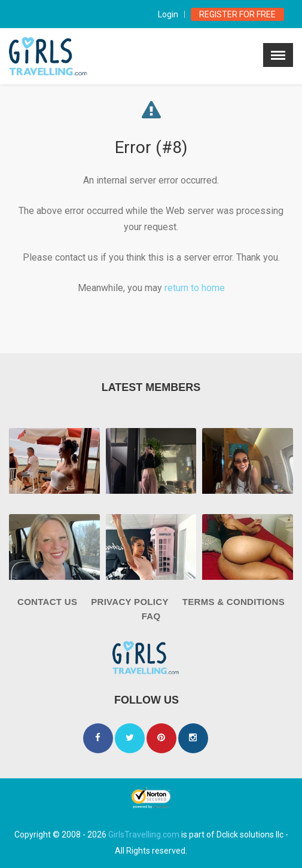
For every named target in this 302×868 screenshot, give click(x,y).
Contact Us (47, 602)
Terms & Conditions (234, 602)
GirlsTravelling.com (144, 835)
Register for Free (237, 14)
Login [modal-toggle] (168, 14)
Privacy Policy (130, 602)
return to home (195, 288)
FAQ (151, 616)
